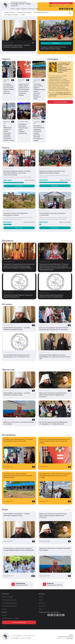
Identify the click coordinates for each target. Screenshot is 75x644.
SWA (60, 6)
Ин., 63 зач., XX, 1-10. (62, 92)
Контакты (4, 615)
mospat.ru (50, 583)
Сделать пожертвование (60, 102)
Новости (13, 9)
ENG (54, 6)
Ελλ (70, 6)
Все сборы (68, 148)
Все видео (68, 510)
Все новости (40, 59)
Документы (24, 9)
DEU (63, 6)
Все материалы (66, 370)
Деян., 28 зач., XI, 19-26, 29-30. (59, 94)
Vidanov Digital (69, 638)
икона (60, 72)
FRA (57, 6)
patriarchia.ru (20, 583)
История (23, 15)
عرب (66, 6)
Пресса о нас (31, 9)
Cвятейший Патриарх (9, 12)
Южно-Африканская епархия (11, 15)
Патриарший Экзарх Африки (24, 12)
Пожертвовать (56, 43)
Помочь (18, 9)
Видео (37, 9)
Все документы (66, 241)
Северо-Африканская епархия (41, 12)
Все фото (68, 435)
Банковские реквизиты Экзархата (61, 3)
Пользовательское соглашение (65, 637)
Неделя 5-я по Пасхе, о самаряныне (64, 70)
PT (72, 6)
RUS (51, 6)
